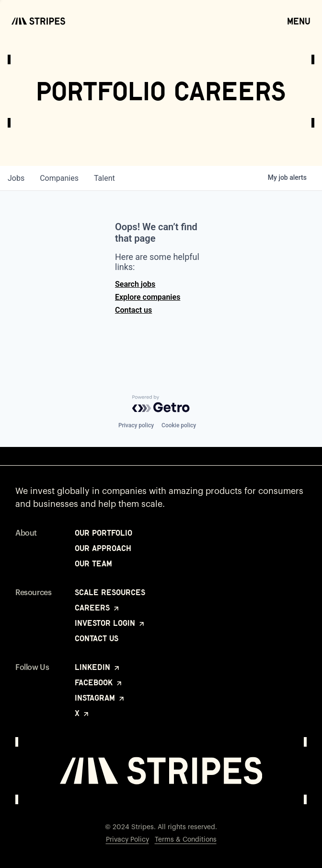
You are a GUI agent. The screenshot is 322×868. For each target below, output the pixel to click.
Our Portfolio (103, 533)
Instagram (100, 698)
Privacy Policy (127, 840)
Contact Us (97, 638)
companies (59, 178)
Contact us (133, 310)
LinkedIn (98, 667)
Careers (98, 608)
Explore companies (148, 297)
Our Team (93, 563)
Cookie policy (179, 425)
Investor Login (110, 623)
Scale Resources (110, 592)
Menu (299, 21)
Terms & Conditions (186, 840)
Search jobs (135, 284)
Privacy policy (136, 425)
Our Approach (103, 548)
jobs (16, 178)
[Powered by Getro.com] (161, 404)
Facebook (99, 682)
